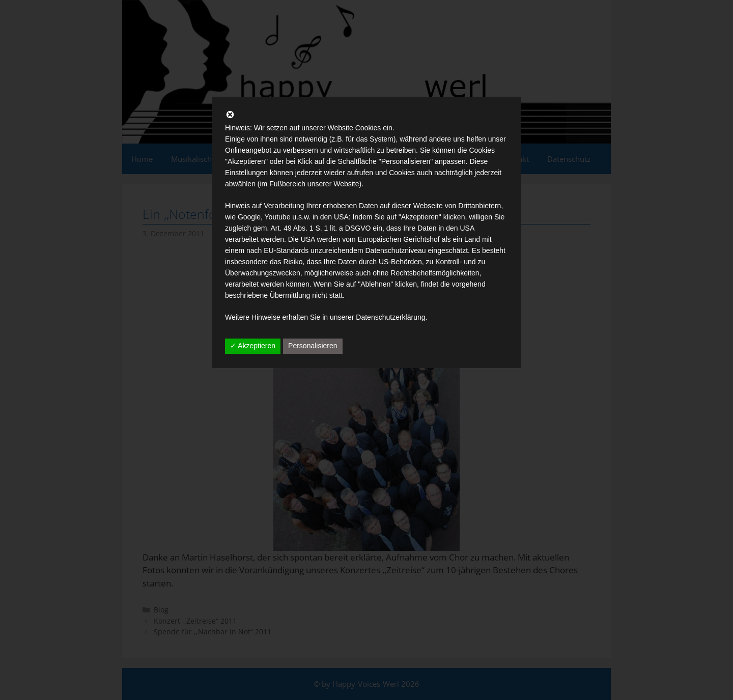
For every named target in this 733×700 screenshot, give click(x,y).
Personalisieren (313, 346)
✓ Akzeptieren (253, 346)
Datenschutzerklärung (390, 317)
